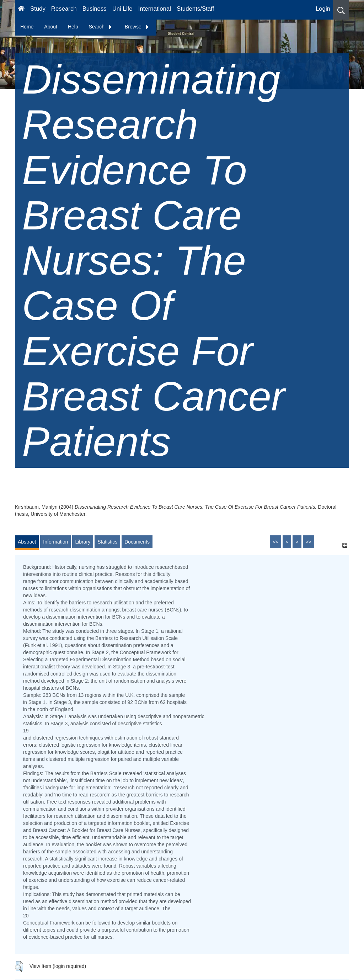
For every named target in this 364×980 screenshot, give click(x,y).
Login (323, 9)
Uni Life (122, 9)
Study (38, 9)
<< (275, 542)
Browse (137, 27)
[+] (345, 545)
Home (27, 27)
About (51, 27)
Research (64, 9)
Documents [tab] (137, 542)
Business (95, 9)
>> (309, 542)
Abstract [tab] (27, 542)
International (155, 9)
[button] (341, 10)
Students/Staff (195, 9)
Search (101, 27)
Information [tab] (55, 542)
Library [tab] (83, 542)
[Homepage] (21, 10)
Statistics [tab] (107, 542)
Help (73, 27)
